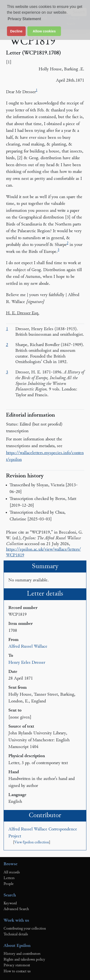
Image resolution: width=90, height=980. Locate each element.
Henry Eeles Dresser (27, 663)
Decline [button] (16, 31)
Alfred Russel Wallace (28, 647)
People (9, 884)
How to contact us (17, 971)
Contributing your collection (25, 929)
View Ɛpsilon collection (32, 843)
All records (12, 872)
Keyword (10, 903)
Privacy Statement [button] (24, 19)
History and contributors (22, 954)
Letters (9, 878)
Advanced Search (16, 909)
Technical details (16, 934)
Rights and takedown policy (24, 960)
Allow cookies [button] (44, 31)
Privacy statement (17, 965)
